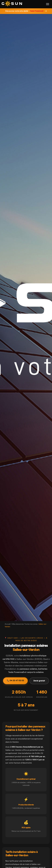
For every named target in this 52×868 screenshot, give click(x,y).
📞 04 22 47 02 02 (15, 680)
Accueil (8, 624)
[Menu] (48, 4)
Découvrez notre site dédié (26, 11)
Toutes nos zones (31, 624)
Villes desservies (18, 624)
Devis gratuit (39, 681)
